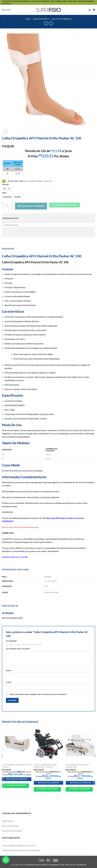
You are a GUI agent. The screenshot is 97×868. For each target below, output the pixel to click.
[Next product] (46, 23)
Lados (4, 193)
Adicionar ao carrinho (31, 206)
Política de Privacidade (12, 831)
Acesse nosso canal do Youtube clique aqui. (20, 527)
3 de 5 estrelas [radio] (17, 645)
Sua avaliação (12, 641)
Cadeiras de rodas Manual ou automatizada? (21, 850)
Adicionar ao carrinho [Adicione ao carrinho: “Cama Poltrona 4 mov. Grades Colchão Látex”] (80, 783)
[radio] (4, 189)
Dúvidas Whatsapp (66, 205)
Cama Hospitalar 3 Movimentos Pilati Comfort (17, 766)
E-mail (9, 682)
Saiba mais (48, 181)
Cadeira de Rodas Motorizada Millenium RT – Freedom (45, 766)
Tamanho (5, 185)
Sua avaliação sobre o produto (18, 649)
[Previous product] (51, 23)
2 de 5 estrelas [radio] (11, 645)
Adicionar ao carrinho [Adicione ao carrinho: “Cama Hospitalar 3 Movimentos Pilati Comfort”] (17, 779)
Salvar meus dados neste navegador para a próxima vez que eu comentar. (38, 694)
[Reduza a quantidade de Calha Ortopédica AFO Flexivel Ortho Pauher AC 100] (3, 206)
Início (28, 19)
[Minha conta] (90, 10)
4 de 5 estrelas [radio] (26, 645)
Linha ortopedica (41, 19)
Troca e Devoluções (10, 826)
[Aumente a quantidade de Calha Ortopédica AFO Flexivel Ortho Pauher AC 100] (11, 206)
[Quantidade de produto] (7, 205)
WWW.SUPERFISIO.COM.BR (15, 557)
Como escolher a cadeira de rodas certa (19, 845)
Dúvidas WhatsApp (16, 785)
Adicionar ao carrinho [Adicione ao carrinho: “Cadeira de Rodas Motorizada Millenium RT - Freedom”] (48, 783)
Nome (9, 670)
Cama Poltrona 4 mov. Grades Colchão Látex (77, 766)
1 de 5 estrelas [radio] (7, 645)
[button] (6, 10)
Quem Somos (8, 821)
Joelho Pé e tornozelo (61, 19)
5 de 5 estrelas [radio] (36, 645)
